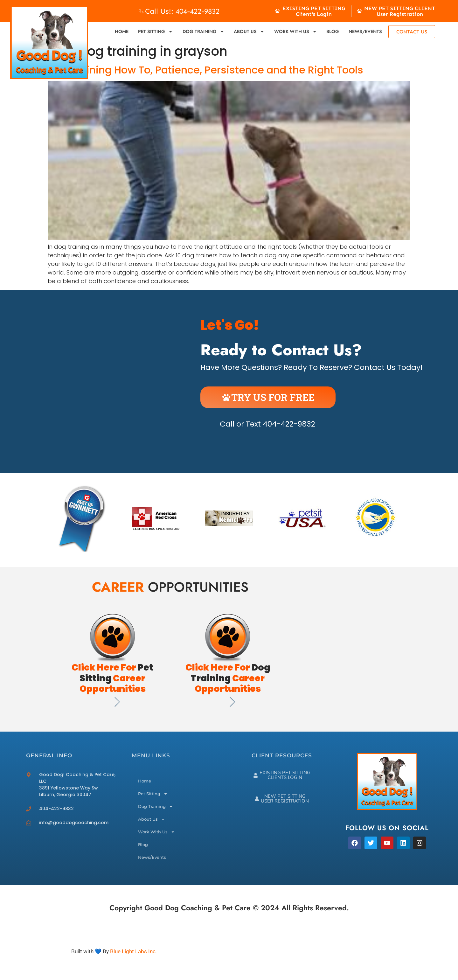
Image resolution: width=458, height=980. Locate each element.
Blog (333, 31)
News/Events (365, 31)
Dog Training (203, 31)
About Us (249, 31)
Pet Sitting (155, 31)
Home (122, 31)
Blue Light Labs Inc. (133, 951)
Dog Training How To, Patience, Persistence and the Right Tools (205, 70)
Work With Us (295, 31)
